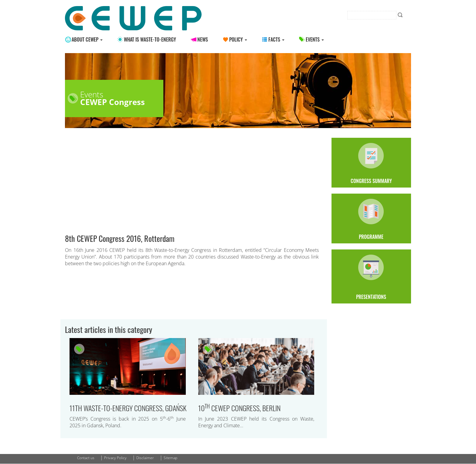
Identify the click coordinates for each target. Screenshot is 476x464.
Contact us (86, 458)
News (203, 39)
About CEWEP (87, 39)
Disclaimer (145, 458)
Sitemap (170, 458)
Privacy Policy (115, 458)
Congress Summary (371, 163)
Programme (371, 218)
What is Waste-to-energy (150, 39)
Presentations (371, 276)
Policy (238, 39)
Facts (276, 39)
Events (315, 39)
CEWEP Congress (112, 102)
